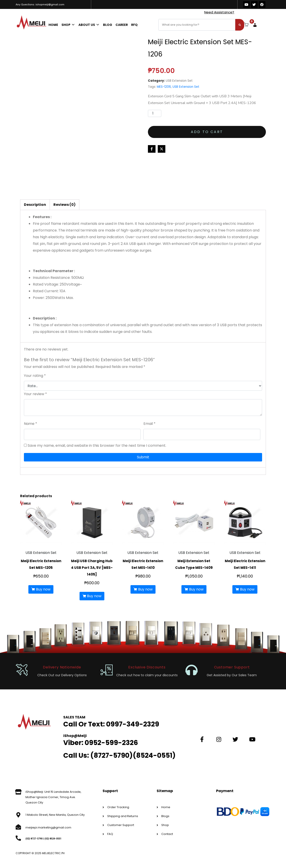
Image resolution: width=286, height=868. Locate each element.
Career (122, 25)
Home (53, 25)
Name (30, 424)
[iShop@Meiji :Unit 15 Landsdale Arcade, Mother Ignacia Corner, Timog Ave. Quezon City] (18, 792)
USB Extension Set (179, 81)
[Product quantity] (155, 113)
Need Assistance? (219, 12)
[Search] (240, 25)
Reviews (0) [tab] (64, 205)
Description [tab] (35, 205)
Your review (35, 394)
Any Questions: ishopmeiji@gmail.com (40, 4)
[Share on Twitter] (162, 149)
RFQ (134, 25)
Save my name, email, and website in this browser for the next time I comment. (97, 445)
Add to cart (207, 132)
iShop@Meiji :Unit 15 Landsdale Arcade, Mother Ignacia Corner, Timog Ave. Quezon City (53, 797)
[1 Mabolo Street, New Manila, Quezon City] (18, 815)
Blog (108, 25)
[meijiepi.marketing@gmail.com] (18, 827)
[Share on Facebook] (152, 149)
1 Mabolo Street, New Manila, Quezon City (55, 815)
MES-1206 (164, 87)
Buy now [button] (43, 589)
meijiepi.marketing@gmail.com (48, 827)
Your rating (35, 376)
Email (149, 424)
